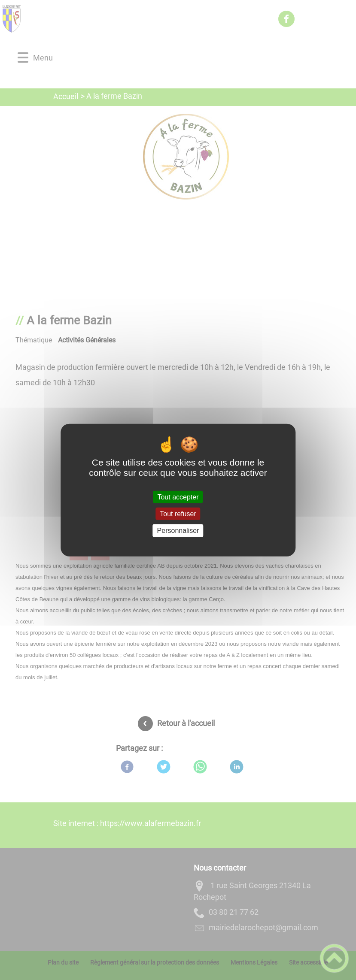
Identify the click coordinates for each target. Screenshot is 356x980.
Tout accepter (178, 497)
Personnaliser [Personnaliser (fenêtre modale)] (178, 531)
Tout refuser (178, 514)
